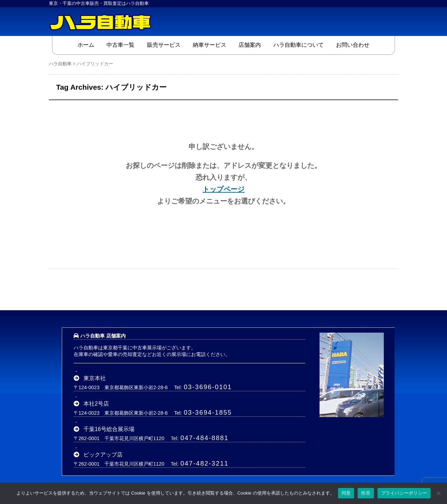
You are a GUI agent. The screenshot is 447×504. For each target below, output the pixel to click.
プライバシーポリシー (404, 493)
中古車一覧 (120, 45)
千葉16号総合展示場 (109, 429)
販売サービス (164, 45)
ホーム (86, 45)
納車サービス (210, 45)
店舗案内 (250, 45)
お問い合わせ (353, 45)
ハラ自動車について (299, 45)
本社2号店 (96, 404)
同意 (346, 493)
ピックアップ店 (103, 455)
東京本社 (95, 378)
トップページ (223, 189)
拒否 (366, 493)
